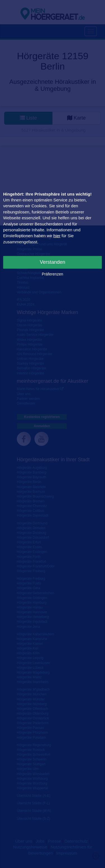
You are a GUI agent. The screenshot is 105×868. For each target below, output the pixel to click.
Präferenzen (52, 274)
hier (57, 236)
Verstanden (53, 262)
